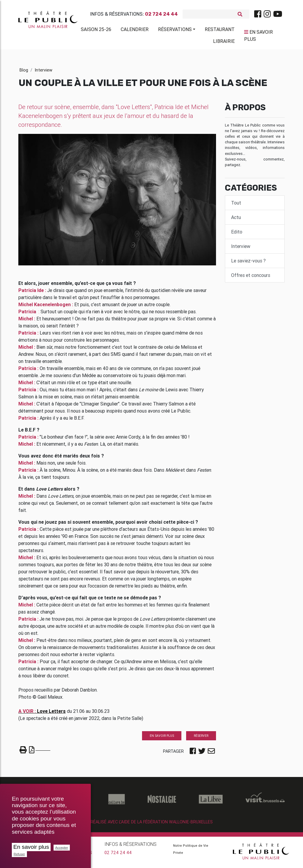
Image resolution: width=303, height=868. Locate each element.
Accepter (62, 848)
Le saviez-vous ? (248, 263)
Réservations (175, 30)
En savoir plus (31, 847)
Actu (236, 220)
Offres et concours (251, 278)
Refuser (19, 854)
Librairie (224, 42)
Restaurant (220, 30)
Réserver (201, 738)
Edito (237, 234)
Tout (236, 205)
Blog (24, 72)
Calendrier (135, 30)
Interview (43, 72)
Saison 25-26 (96, 30)
